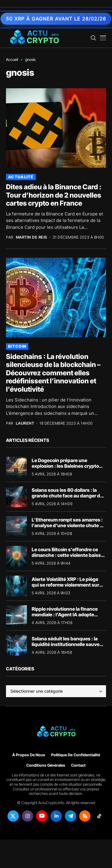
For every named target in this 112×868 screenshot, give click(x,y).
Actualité (21, 177)
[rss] (85, 816)
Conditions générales (46, 765)
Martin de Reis (32, 237)
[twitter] (13, 816)
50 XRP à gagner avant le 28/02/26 (56, 19)
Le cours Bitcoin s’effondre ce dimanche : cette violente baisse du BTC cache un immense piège (68, 555)
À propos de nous (29, 755)
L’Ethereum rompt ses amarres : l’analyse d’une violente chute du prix (69, 525)
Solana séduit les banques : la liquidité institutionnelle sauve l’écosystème (66, 644)
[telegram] (70, 816)
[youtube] (42, 816)
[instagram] (27, 816)
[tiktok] (99, 816)
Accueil (12, 59)
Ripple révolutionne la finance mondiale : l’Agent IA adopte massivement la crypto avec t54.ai (65, 617)
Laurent (25, 423)
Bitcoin (17, 346)
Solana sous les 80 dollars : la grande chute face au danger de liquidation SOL (67, 496)
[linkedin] (56, 816)
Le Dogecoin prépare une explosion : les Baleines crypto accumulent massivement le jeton (65, 469)
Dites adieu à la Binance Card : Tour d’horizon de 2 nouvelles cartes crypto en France (54, 195)
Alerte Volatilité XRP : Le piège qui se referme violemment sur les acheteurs (65, 585)
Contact (78, 765)
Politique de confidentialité (76, 755)
